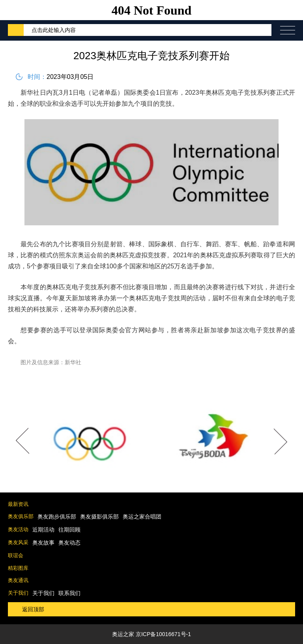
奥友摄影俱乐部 (99, 517)
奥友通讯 (18, 580)
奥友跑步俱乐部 (57, 517)
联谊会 (16, 555)
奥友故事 (43, 543)
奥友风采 (18, 542)
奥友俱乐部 (21, 516)
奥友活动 (18, 529)
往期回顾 (69, 530)
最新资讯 (18, 504)
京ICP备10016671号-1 (163, 634)
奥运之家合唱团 (142, 517)
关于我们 (18, 593)
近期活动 (43, 530)
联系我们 (69, 593)
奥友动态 (69, 543)
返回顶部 (33, 609)
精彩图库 (18, 568)
